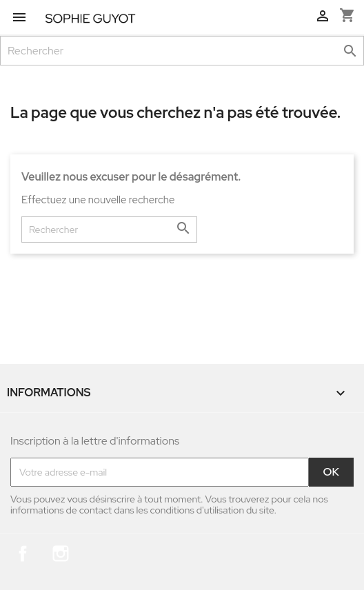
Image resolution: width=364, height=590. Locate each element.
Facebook (23, 553)
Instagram (61, 553)
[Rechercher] (182, 51)
